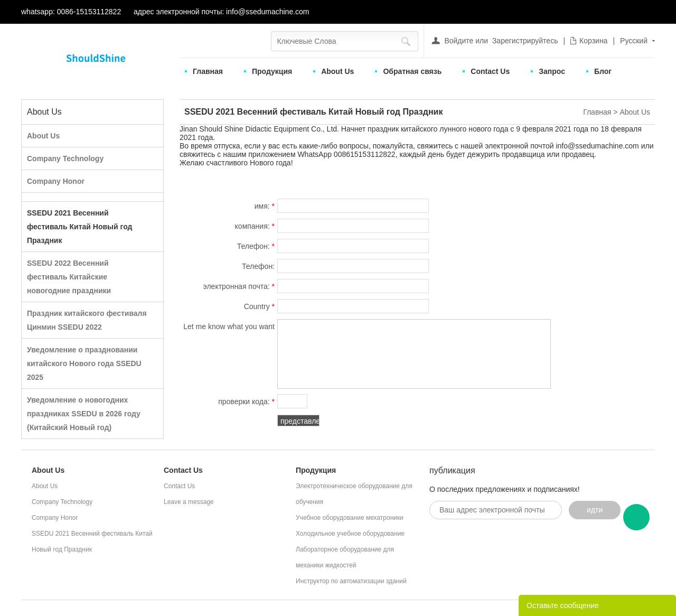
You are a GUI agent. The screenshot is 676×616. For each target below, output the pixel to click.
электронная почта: (239, 286)
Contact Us (490, 71)
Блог (603, 71)
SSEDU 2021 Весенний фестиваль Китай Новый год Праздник (79, 227)
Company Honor (56, 181)
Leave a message (189, 502)
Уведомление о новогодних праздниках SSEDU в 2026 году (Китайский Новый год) (84, 414)
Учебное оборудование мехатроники (350, 518)
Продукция (272, 71)
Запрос (552, 71)
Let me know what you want (229, 328)
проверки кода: (246, 402)
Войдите (459, 41)
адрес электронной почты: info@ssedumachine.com (221, 12)
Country (259, 306)
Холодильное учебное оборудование (350, 534)
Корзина (593, 41)
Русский (634, 41)
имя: (265, 206)
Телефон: (256, 246)
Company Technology (65, 158)
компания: (255, 226)
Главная (208, 71)
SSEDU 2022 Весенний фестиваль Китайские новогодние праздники (69, 277)
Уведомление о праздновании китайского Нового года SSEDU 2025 (84, 363)
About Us (337, 71)
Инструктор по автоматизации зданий (351, 581)
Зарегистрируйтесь (525, 41)
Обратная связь (412, 71)
